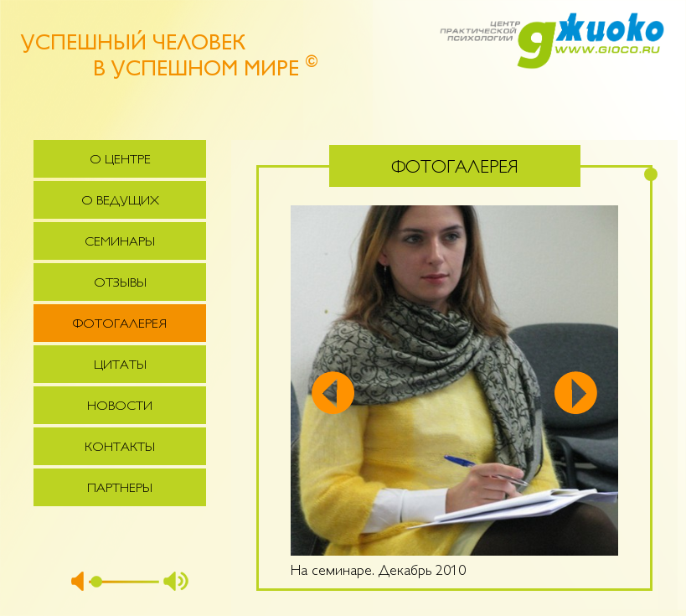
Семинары (120, 243)
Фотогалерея (120, 325)
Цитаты (120, 366)
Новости (120, 407)
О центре (120, 160)
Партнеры (120, 489)
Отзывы (120, 284)
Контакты (120, 448)
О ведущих (120, 202)
